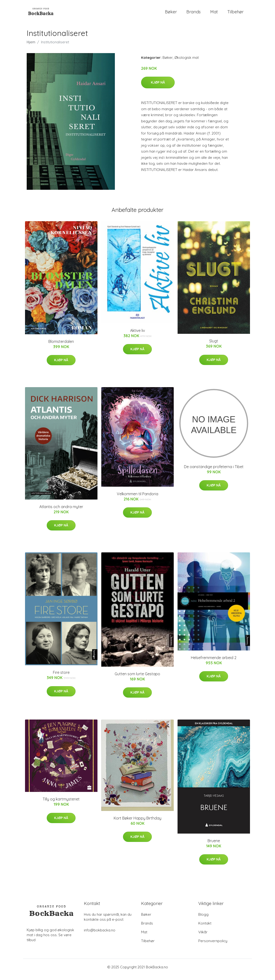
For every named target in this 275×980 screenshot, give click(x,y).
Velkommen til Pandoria (137, 499)
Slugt (214, 346)
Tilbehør (235, 14)
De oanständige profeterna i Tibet (214, 471)
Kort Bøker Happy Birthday (137, 823)
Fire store (61, 677)
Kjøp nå (158, 87)
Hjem (31, 47)
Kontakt (205, 928)
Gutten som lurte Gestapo (137, 679)
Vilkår (203, 937)
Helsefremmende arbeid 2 (214, 662)
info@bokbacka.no (100, 935)
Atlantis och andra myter (61, 511)
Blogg (203, 919)
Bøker (171, 14)
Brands (194, 14)
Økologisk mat (187, 62)
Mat (214, 14)
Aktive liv (137, 335)
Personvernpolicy (213, 946)
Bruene (214, 845)
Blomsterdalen (61, 346)
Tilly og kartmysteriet (61, 804)
